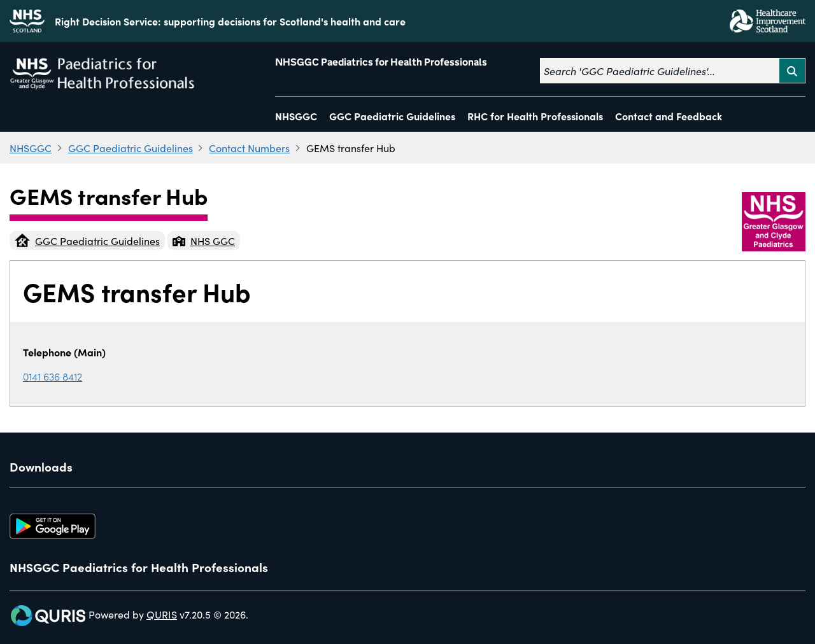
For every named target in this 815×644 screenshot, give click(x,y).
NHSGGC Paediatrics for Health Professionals (381, 62)
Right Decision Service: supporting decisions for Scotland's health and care (230, 21)
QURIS (162, 614)
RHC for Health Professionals (535, 116)
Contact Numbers (249, 148)
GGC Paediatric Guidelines (392, 116)
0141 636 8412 (53, 376)
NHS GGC (204, 241)
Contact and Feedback (669, 116)
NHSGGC (296, 116)
